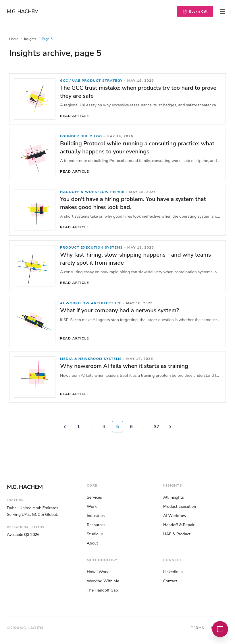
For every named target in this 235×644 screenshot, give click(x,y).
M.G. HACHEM (23, 11)
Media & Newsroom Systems (91, 359)
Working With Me (103, 581)
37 (156, 427)
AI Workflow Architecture (91, 303)
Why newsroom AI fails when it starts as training (124, 366)
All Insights (174, 497)
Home (14, 39)
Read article (75, 116)
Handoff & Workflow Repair (92, 192)
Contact (170, 581)
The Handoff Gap (102, 590)
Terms (198, 628)
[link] (118, 99)
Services (94, 497)
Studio (95, 534)
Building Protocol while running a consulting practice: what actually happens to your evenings (137, 148)
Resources (96, 525)
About (92, 543)
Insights (30, 39)
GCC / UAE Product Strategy (91, 81)
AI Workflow (175, 516)
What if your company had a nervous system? (120, 310)
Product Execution (180, 507)
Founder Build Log (81, 136)
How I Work (98, 572)
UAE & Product (177, 534)
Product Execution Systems (91, 247)
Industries (96, 516)
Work (92, 507)
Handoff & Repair (179, 525)
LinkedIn (173, 572)
